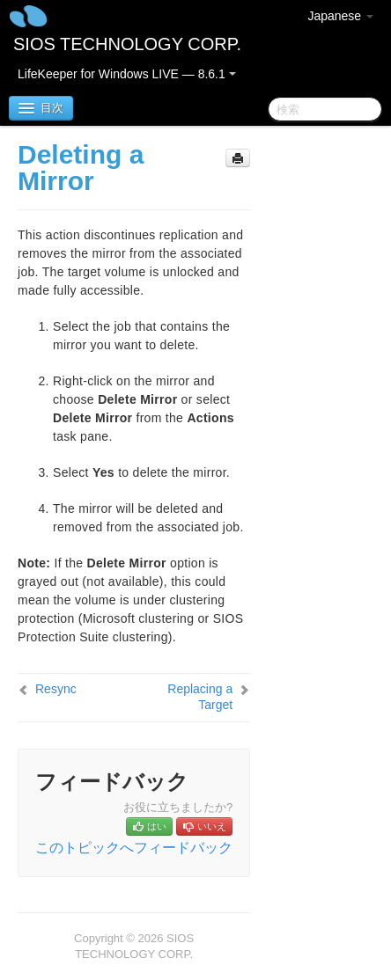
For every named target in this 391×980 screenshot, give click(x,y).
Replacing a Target (200, 697)
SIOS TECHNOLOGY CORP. (127, 44)
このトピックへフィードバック (134, 848)
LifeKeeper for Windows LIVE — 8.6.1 (127, 74)
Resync (56, 689)
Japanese (340, 16)
